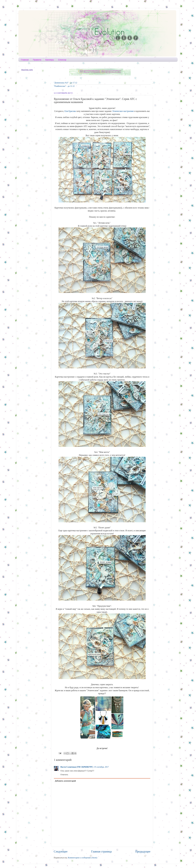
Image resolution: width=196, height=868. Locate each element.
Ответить (64, 775)
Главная (25, 60)
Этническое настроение (123, 111)
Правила (37, 60)
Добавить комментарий (65, 781)
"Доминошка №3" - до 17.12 (65, 83)
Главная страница (101, 851)
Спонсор (62, 60)
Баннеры (50, 60)
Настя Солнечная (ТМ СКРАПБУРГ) (77, 767)
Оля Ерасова (70, 111)
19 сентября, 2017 (101, 767)
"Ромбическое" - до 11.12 (64, 86)
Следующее (61, 851)
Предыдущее (143, 851)
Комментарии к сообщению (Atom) (83, 858)
